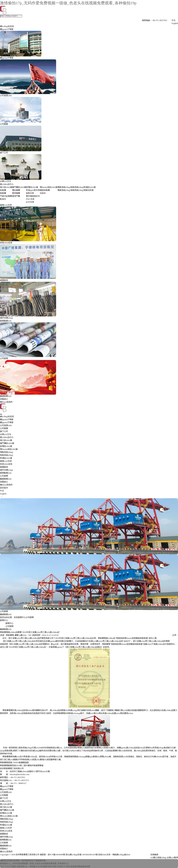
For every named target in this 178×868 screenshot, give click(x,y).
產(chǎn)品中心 (7, 184)
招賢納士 (4, 399)
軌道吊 (3, 199)
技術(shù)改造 (6, 464)
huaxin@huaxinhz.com (20, 774)
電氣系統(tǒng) (64, 187)
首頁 (16, 617)
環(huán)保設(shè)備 (49, 187)
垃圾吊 (43, 193)
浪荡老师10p (22, 866)
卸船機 (3, 190)
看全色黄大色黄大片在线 (59, 866)
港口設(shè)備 (6, 187)
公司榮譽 (4, 428)
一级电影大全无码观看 (38, 866)
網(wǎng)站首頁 (7, 26)
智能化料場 (89, 190)
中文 (174, 20)
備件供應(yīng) (6, 470)
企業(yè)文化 (6, 434)
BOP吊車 (30, 202)
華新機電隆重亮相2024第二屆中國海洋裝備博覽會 (22, 765)
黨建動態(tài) (6, 479)
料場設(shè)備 (90, 187)
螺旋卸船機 (45, 190)
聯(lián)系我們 (6, 402)
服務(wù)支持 (6, 205)
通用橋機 (16, 193)
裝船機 (3, 193)
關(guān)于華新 (7, 29)
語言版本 (4, 488)
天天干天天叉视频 (8, 866)
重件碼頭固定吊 (33, 196)
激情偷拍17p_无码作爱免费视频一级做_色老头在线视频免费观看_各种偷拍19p (68, 3)
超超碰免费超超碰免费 (80, 866)
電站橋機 (16, 190)
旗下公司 (4, 431)
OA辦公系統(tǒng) (158, 858)
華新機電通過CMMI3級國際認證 (14, 763)
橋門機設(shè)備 (19, 187)
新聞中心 (22, 617)
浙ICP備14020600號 (56, 855)
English (175, 23)
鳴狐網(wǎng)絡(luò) (121, 855)
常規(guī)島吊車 (33, 190)
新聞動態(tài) (6, 321)
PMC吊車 (30, 199)
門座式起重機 (6, 196)
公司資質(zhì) (6, 425)
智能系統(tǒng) (77, 187)
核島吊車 (30, 193)
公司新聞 (4, 476)
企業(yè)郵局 (172, 858)
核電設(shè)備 (32, 187)
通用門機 (16, 196)
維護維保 (4, 467)
